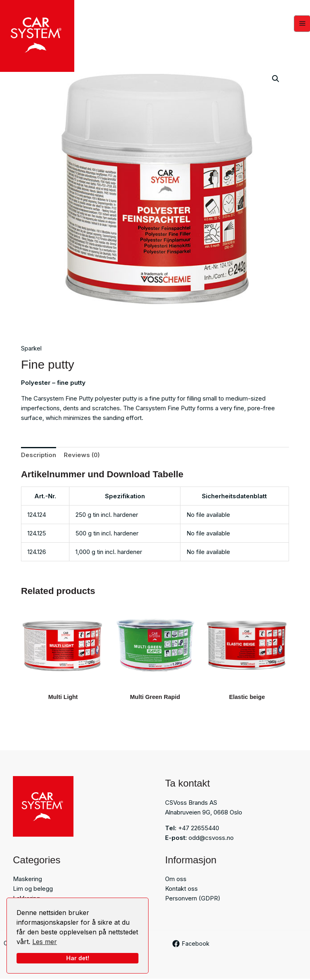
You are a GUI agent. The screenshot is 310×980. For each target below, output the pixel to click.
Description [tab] (39, 455)
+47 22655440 (199, 829)
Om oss (176, 880)
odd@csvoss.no (211, 838)
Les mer (45, 942)
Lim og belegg (33, 890)
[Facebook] (191, 944)
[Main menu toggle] (302, 24)
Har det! (78, 958)
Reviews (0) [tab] (82, 455)
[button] (276, 79)
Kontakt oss (181, 890)
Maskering (27, 880)
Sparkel (31, 349)
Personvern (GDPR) (193, 899)
